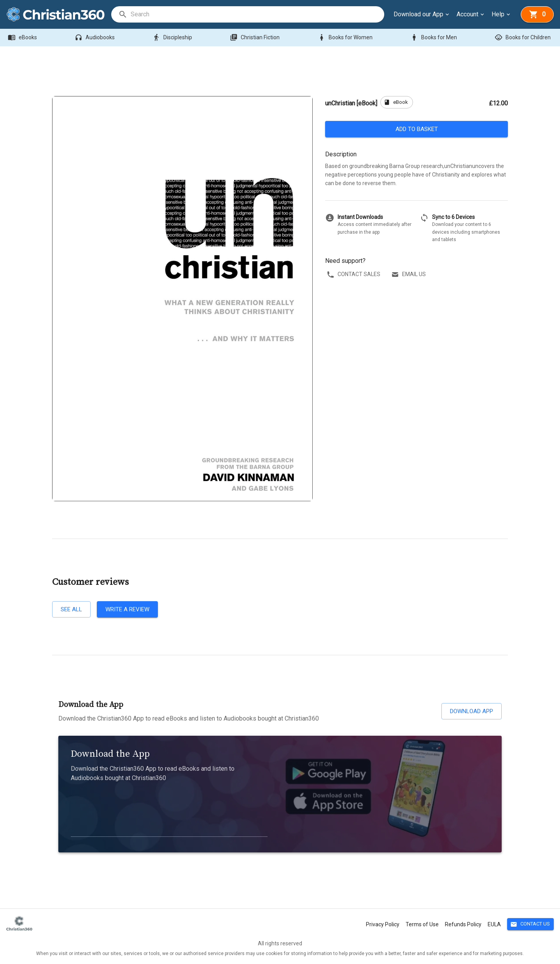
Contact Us (530, 924)
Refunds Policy (463, 924)
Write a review (127, 609)
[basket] (537, 14)
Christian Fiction (255, 38)
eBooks (23, 38)
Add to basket (416, 129)
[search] (257, 14)
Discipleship (173, 38)
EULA (494, 924)
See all (71, 609)
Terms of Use (422, 924)
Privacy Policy (383, 924)
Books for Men (434, 38)
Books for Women (346, 38)
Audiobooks (95, 38)
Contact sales (354, 274)
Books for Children (523, 38)
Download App (472, 711)
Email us (409, 274)
